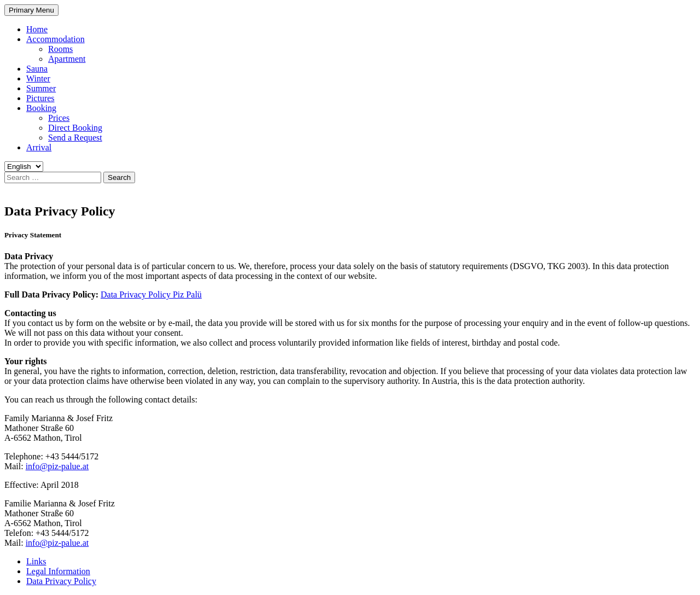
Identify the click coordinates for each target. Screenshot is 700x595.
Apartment (67, 59)
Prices (59, 118)
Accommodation (56, 39)
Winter (38, 78)
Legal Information (58, 571)
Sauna (37, 69)
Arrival (39, 147)
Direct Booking (75, 128)
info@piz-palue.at (57, 466)
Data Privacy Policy (61, 581)
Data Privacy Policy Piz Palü (151, 294)
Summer (41, 88)
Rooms (60, 49)
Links (36, 561)
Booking (41, 108)
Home (37, 29)
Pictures (40, 98)
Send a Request (75, 138)
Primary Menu (31, 10)
